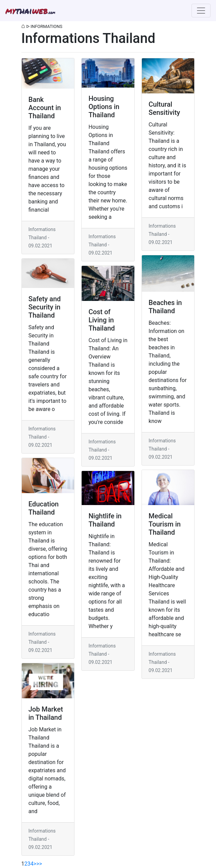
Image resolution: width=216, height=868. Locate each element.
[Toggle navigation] (201, 11)
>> (39, 864)
